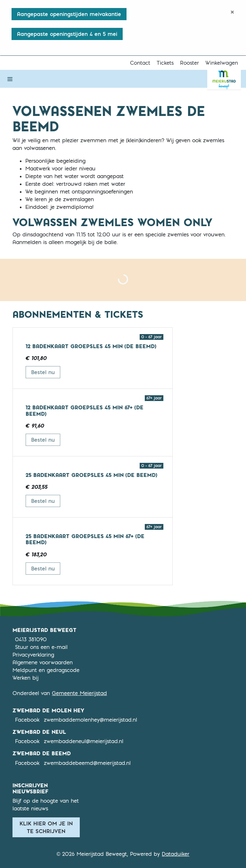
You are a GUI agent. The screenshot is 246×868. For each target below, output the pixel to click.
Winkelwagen (222, 63)
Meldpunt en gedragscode (46, 670)
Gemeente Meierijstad (79, 693)
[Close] (232, 12)
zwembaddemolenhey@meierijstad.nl (90, 720)
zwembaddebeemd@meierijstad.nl (87, 763)
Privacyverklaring (33, 655)
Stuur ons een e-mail (41, 647)
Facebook (27, 719)
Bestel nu (46, 372)
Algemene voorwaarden (43, 662)
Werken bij (25, 678)
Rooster (189, 63)
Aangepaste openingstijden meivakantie (69, 14)
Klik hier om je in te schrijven (46, 827)
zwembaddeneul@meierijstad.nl (84, 741)
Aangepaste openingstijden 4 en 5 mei (67, 34)
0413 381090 (31, 639)
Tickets (165, 63)
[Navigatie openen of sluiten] (10, 79)
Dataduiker (176, 854)
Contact (140, 63)
